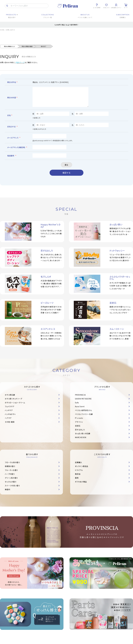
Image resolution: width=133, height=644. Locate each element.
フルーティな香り (11, 474)
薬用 (77, 481)
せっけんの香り (11, 485)
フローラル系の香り (12, 466)
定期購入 (79, 466)
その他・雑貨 (10, 426)
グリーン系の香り (11, 481)
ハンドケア (9, 414)
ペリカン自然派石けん (83, 414)
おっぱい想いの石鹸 (83, 437)
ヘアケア (8, 422)
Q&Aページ (20, 62)
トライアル (79, 474)
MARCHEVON (81, 441)
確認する (66, 176)
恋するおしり (80, 433)
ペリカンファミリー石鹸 (84, 418)
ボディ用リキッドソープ (13, 402)
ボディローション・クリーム (15, 406)
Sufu (77, 406)
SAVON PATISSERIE (83, 402)
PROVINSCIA (80, 398)
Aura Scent (80, 410)
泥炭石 (78, 429)
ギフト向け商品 (81, 485)
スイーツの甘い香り (12, 489)
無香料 (7, 493)
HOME (2, 30)
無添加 (78, 478)
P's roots (79, 422)
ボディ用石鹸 (10, 398)
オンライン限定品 (82, 470)
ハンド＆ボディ (10, 418)
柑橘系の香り (10, 470)
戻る (66, 168)
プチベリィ (79, 426)
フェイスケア (10, 410)
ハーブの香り (10, 478)
